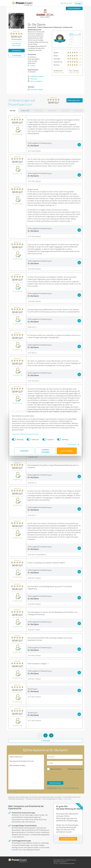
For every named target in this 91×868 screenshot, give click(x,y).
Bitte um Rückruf (56, 769)
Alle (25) (13, 111)
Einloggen (78, 3)
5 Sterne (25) (25, 111)
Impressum (18, 434)
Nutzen (56, 56)
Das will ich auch (66, 3)
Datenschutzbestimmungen (32, 434)
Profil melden (68, 799)
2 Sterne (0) (65, 111)
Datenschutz (57, 862)
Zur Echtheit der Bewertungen (16, 44)
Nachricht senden (55, 783)
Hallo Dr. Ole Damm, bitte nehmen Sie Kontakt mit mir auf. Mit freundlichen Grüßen (26, 772)
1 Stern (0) (78, 111)
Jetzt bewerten (17, 51)
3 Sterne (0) (52, 111)
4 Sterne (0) (38, 111)
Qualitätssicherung (71, 860)
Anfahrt (33, 66)
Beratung (56, 65)
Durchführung (58, 62)
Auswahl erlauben (46, 451)
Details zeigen (70, 444)
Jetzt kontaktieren (74, 8)
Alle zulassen (67, 451)
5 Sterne (71, 34)
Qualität (56, 53)
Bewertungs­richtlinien (59, 860)
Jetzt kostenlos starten (68, 839)
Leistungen (57, 59)
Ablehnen (24, 451)
